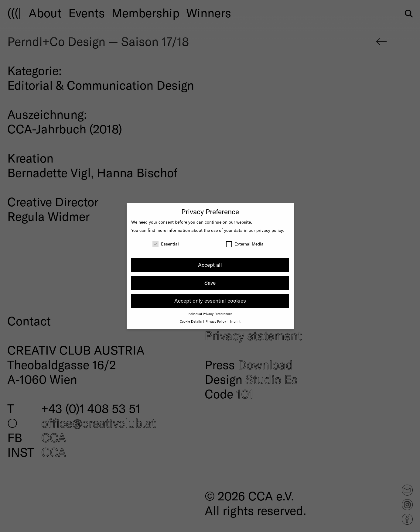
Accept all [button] (210, 265)
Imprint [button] (235, 321)
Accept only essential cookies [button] (210, 300)
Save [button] (210, 283)
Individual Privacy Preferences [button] (210, 314)
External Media (245, 244)
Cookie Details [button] (191, 321)
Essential (166, 244)
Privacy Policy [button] (216, 321)
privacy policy (270, 230)
